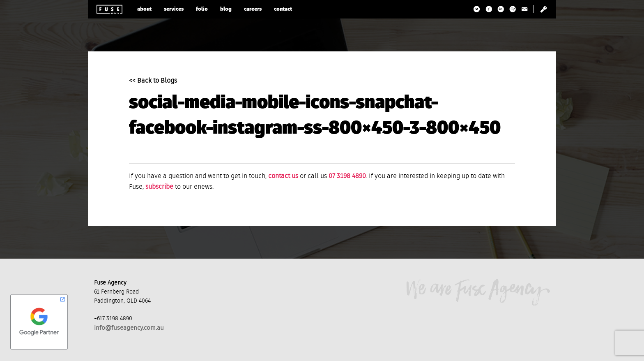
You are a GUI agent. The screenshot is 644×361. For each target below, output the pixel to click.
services (174, 9)
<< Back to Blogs (153, 81)
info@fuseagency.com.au (129, 328)
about (144, 9)
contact (283, 9)
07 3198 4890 (347, 176)
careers (253, 9)
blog (226, 9)
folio (202, 9)
